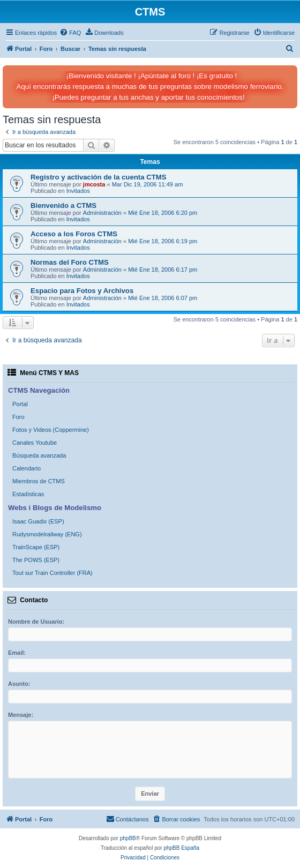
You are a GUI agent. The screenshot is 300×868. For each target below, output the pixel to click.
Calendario (27, 468)
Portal (20, 404)
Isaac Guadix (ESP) (38, 521)
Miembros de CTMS (39, 481)
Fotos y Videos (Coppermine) (51, 430)
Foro (18, 417)
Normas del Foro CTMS (70, 262)
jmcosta (94, 184)
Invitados (78, 191)
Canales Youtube (35, 443)
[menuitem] (70, 33)
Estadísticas (28, 494)
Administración (102, 213)
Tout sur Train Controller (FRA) (52, 573)
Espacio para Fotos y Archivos (82, 291)
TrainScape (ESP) (36, 547)
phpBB (128, 838)
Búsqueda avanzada (39, 455)
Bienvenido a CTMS (63, 205)
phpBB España (181, 848)
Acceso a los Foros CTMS (74, 234)
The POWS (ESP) (36, 560)
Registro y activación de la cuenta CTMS (99, 177)
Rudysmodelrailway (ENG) (47, 534)
